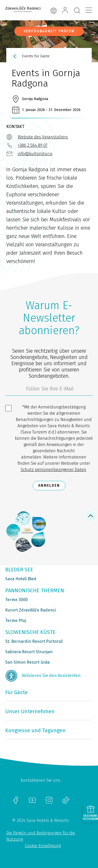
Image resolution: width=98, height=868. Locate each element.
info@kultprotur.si (35, 154)
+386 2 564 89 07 (33, 145)
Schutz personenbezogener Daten (53, 470)
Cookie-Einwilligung (43, 846)
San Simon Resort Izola (27, 662)
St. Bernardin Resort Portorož (34, 641)
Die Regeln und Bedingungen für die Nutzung (41, 836)
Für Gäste (16, 692)
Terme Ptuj (16, 621)
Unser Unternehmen (30, 711)
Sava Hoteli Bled (21, 579)
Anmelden (49, 485)
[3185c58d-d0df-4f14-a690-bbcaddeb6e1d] (49, 390)
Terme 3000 (16, 600)
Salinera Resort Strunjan (29, 652)
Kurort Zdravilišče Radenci (31, 610)
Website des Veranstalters (43, 137)
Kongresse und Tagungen (35, 730)
